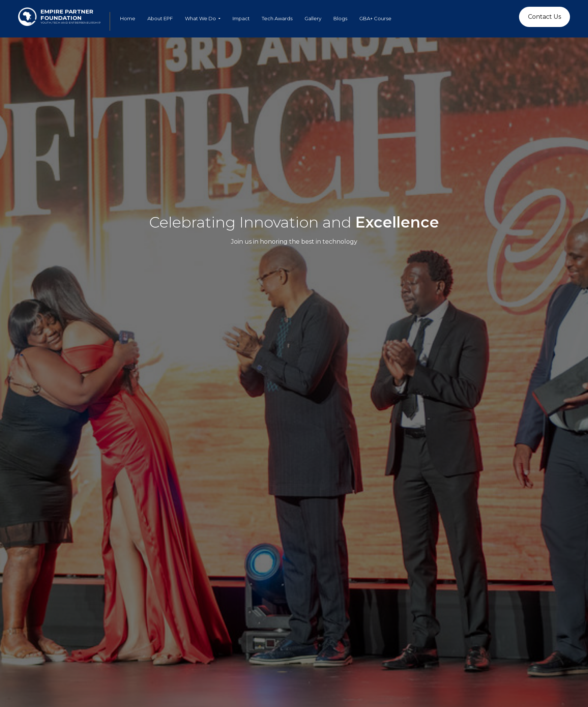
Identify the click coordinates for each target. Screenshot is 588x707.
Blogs (340, 18)
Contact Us (544, 17)
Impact (241, 18)
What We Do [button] (201, 18)
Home (128, 18)
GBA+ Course (375, 18)
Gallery (313, 18)
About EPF (160, 18)
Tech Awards (277, 18)
